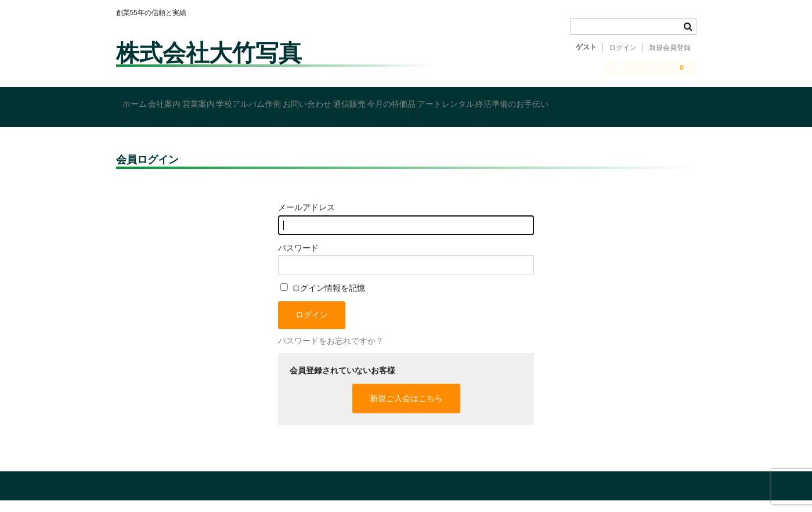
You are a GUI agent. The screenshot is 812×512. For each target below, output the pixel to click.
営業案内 (248, 103)
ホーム (140, 103)
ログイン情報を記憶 (323, 300)
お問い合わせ (402, 103)
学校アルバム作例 (321, 103)
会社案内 (192, 103)
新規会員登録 (670, 48)
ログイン (623, 48)
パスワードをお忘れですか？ (331, 353)
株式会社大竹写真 (209, 53)
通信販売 (466, 103)
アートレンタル (607, 103)
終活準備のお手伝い (164, 127)
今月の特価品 (530, 103)
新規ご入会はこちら (406, 410)
